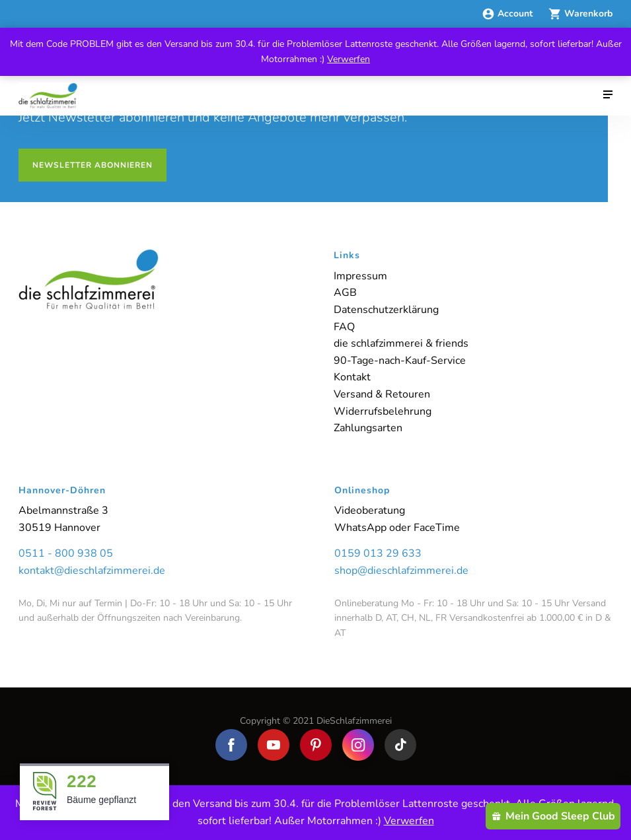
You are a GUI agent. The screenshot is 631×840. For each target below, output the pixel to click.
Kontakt (352, 377)
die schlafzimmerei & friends (401, 343)
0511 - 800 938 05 (66, 553)
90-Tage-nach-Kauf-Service (400, 361)
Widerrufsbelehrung (383, 411)
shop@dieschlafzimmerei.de (401, 571)
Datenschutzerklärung (386, 310)
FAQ (344, 327)
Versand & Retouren (382, 394)
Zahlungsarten (368, 428)
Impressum (360, 276)
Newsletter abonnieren (93, 165)
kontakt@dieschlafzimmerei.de (92, 571)
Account (508, 14)
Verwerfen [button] (349, 59)
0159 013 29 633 (378, 553)
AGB (345, 293)
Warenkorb (580, 14)
